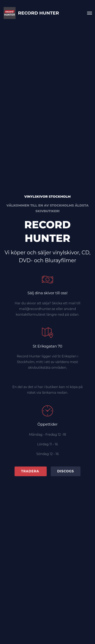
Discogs (66, 471)
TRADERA (31, 471)
